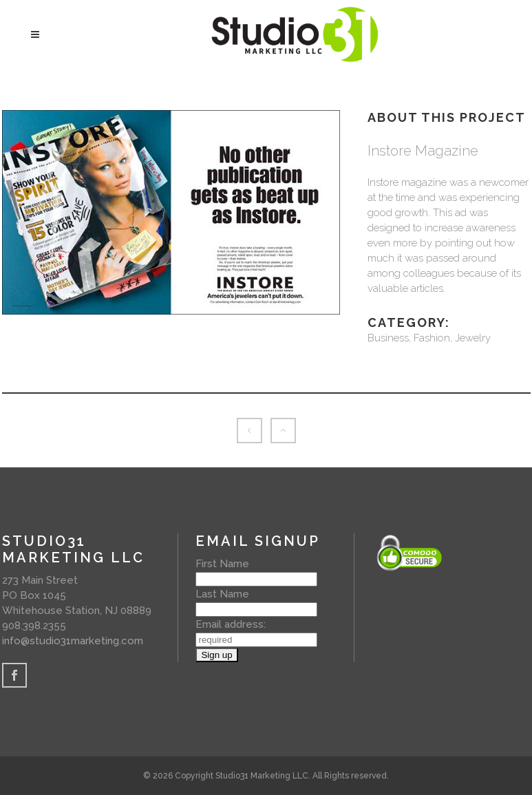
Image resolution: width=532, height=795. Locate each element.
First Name (222, 564)
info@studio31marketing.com (73, 641)
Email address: (231, 624)
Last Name (222, 594)
